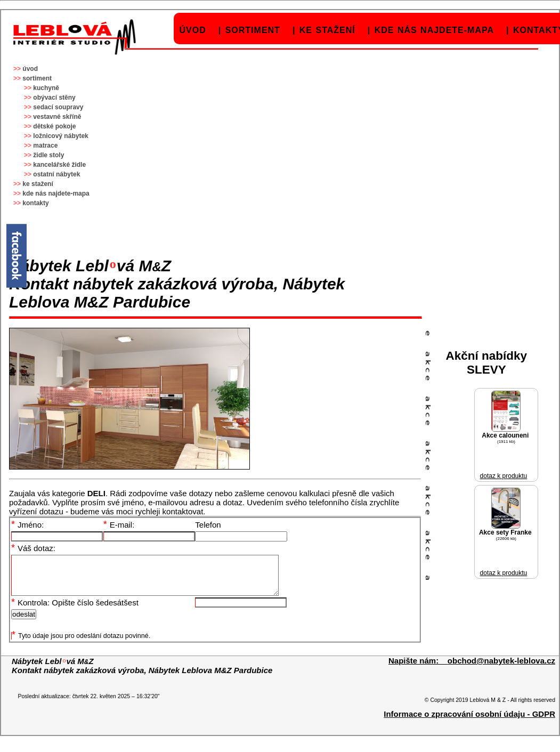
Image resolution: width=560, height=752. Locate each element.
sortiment (253, 30)
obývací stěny (54, 98)
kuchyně (46, 88)
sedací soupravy (58, 107)
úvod (193, 30)
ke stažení (327, 30)
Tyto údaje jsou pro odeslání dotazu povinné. (81, 644)
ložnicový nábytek (60, 136)
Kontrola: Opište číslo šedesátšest (75, 611)
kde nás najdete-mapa (434, 30)
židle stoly (48, 155)
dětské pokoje (54, 126)
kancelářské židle (59, 165)
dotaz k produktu (504, 476)
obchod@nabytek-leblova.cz (501, 669)
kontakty (35, 203)
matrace (45, 145)
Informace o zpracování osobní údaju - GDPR (469, 722)
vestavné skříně (57, 117)
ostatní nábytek (56, 174)
